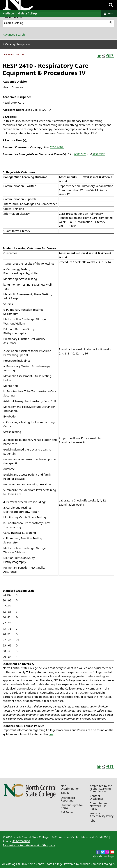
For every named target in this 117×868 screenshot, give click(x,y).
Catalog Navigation (17, 44)
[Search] (111, 5)
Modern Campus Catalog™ (97, 864)
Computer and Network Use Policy (99, 806)
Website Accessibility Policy (102, 815)
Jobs (93, 821)
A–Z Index (67, 812)
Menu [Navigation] (109, 13)
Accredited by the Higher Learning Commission (101, 789)
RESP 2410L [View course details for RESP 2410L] (57, 147)
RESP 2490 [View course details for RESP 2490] (99, 154)
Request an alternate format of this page (29, 845)
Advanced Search (14, 35)
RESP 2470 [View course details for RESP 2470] (80, 154)
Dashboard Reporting (68, 799)
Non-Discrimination (70, 787)
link (51, 734)
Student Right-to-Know (72, 806)
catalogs (12, 864)
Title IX (65, 793)
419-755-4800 (21, 841)
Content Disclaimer (97, 797)
